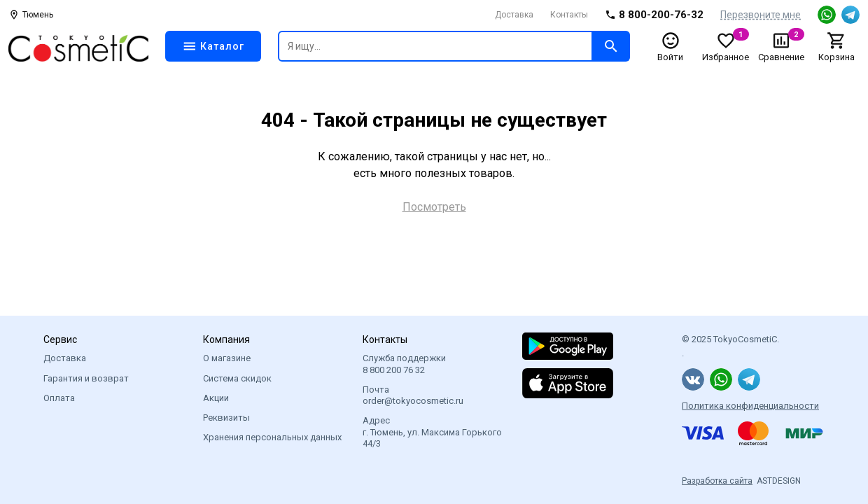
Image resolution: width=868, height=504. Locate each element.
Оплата (59, 398)
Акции (216, 398)
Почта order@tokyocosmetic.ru (413, 395)
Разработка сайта (717, 481)
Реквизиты (226, 418)
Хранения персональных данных (272, 437)
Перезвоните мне (761, 15)
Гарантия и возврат (86, 378)
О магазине (227, 358)
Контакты (569, 15)
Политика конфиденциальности (750, 406)
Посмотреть (434, 207)
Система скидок (237, 378)
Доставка (514, 15)
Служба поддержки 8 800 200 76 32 (404, 364)
